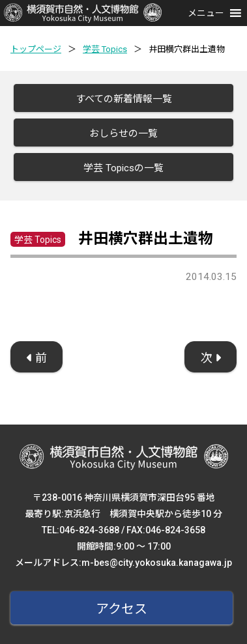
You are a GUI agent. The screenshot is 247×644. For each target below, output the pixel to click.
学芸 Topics (105, 49)
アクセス (122, 609)
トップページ (36, 49)
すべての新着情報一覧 (124, 99)
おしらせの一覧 (123, 133)
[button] (206, 13)
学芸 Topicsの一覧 (123, 168)
